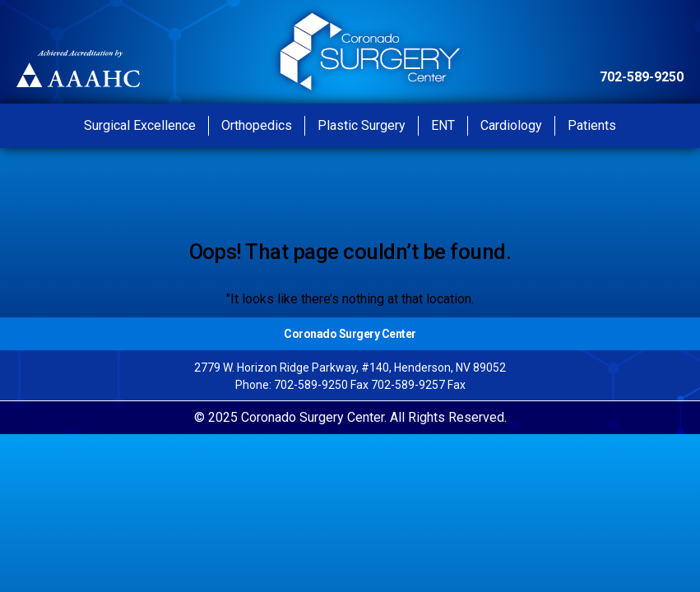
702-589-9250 (642, 77)
